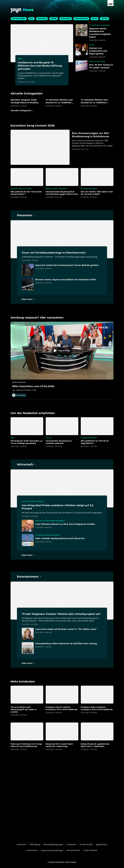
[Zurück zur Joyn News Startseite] (22, 11)
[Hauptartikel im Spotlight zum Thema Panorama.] (26, 215)
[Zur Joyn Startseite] (110, 3)
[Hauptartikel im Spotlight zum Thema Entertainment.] (29, 577)
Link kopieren (19, 395)
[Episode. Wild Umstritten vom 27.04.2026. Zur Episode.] (62, 356)
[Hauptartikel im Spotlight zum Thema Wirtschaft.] (26, 464)
